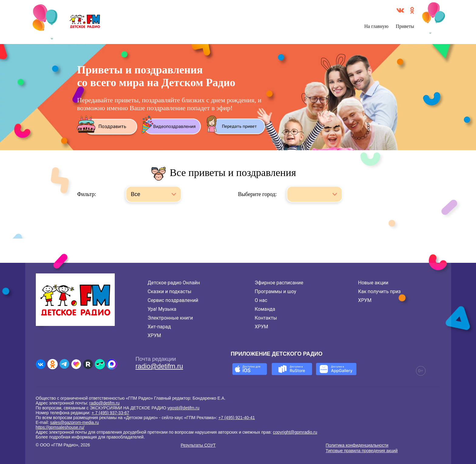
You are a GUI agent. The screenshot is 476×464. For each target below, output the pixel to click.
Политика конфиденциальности (357, 445)
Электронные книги (170, 318)
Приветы (405, 26)
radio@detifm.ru (159, 366)
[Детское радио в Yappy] (100, 364)
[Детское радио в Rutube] (88, 364)
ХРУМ (154, 335)
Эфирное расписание (279, 283)
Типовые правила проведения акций (362, 451)
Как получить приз (379, 291)
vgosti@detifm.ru (184, 408)
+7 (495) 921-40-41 (236, 418)
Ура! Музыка (162, 309)
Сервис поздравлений (173, 300)
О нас (261, 300)
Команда (265, 309)
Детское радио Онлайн (174, 283)
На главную (376, 26)
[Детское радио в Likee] (76, 364)
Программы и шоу (275, 291)
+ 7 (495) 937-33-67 (110, 413)
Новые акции (373, 283)
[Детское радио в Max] (112, 364)
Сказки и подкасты (169, 291)
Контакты (266, 318)
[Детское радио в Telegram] (64, 364)
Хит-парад (159, 327)
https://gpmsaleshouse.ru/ (60, 427)
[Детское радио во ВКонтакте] (41, 364)
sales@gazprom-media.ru (75, 422)
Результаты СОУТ (198, 445)
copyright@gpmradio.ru (295, 432)
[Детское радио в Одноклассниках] (53, 364)
